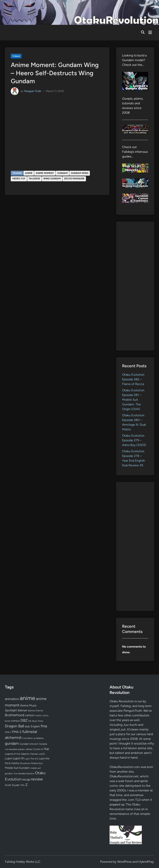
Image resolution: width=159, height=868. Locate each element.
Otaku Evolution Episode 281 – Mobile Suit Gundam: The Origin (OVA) (133, 400)
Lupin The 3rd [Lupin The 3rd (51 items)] (31, 759)
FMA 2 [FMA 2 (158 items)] (17, 732)
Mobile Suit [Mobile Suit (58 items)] (37, 763)
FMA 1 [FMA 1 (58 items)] (8, 732)
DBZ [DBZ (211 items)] (24, 720)
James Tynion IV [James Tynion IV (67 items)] (35, 749)
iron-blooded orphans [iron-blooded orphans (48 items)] (15, 749)
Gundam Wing (80, 173)
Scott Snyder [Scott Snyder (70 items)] (12, 785)
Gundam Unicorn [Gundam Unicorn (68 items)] (29, 744)
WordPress (124, 862)
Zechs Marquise (74, 179)
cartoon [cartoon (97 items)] (30, 715)
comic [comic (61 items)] (38, 715)
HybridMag (146, 862)
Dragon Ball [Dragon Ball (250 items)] (14, 726)
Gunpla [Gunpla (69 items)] (43, 744)
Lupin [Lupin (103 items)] (8, 758)
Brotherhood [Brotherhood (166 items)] (15, 715)
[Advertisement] (135, 286)
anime (29, 173)
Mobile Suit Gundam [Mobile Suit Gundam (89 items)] (17, 768)
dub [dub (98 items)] (27, 726)
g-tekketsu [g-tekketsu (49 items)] (39, 738)
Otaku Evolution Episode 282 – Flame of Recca (133, 379)
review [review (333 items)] (37, 779)
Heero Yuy (19, 179)
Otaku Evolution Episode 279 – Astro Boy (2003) (134, 440)
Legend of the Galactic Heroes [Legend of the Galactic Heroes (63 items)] (21, 754)
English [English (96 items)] (35, 726)
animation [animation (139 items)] (12, 699)
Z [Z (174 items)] (26, 785)
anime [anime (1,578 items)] (27, 698)
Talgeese (34, 179)
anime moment (45, 173)
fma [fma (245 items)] (44, 726)
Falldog (126, 706)
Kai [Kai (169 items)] (47, 749)
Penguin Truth (33, 91)
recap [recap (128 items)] (26, 779)
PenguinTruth (133, 711)
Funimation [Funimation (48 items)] (28, 738)
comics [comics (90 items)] (15, 721)
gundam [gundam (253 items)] (12, 743)
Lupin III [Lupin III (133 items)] (18, 758)
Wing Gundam (52, 179)
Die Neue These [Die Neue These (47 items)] (36, 721)
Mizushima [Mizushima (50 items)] (25, 763)
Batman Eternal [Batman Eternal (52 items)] (35, 711)
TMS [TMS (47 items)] (22, 785)
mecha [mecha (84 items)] (15, 763)
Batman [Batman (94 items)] (22, 710)
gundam (62, 173)
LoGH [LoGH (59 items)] (42, 754)
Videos (16, 56)
